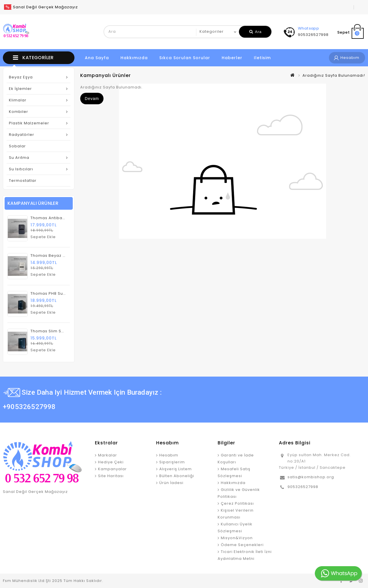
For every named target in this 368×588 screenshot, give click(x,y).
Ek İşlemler (20, 89)
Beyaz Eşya (21, 77)
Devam (92, 99)
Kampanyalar (112, 469)
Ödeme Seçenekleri (242, 545)
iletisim (262, 58)
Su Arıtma (19, 158)
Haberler (232, 58)
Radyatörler (22, 135)
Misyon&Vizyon (237, 538)
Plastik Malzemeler (29, 123)
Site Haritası (111, 476)
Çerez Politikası (237, 503)
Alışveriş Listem (176, 469)
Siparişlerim (172, 462)
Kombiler (19, 112)
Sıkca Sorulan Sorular (185, 58)
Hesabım (169, 455)
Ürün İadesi (171, 483)
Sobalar (17, 146)
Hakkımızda (134, 58)
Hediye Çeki (111, 462)
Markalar (108, 455)
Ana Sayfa (97, 58)
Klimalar (18, 100)
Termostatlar (23, 181)
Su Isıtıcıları (21, 169)
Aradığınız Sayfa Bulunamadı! (334, 75)
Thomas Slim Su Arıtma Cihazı (62, 331)
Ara (255, 32)
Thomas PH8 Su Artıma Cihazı (62, 293)
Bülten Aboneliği (177, 476)
